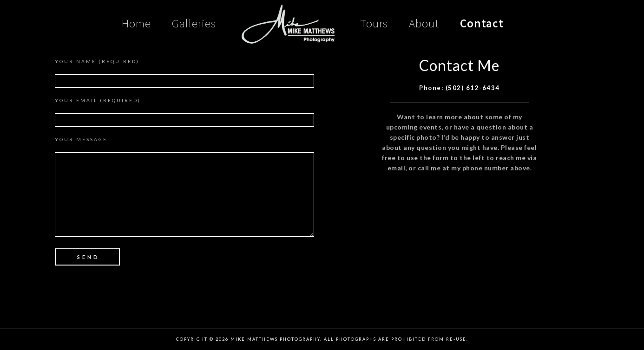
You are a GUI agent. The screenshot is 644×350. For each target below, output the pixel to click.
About (424, 23)
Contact (482, 23)
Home (136, 23)
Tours (374, 23)
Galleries (194, 23)
